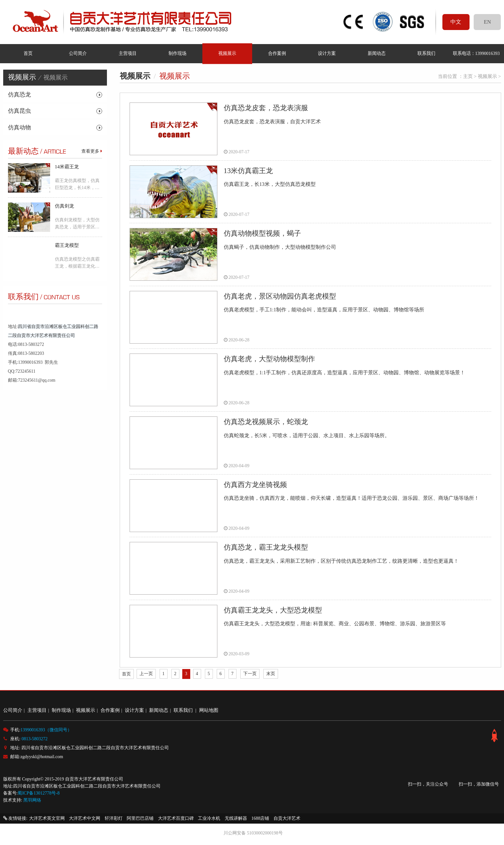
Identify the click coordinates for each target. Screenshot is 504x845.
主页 (468, 76)
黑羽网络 (32, 800)
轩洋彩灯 (114, 818)
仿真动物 (19, 127)
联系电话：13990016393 (476, 53)
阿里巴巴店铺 (140, 818)
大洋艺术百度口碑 (176, 818)
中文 (456, 22)
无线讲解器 (236, 818)
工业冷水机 (209, 818)
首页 (28, 53)
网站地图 (209, 710)
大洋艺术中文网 (85, 818)
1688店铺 (260, 818)
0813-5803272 (34, 739)
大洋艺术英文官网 (47, 818)
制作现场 (177, 53)
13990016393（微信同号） (46, 730)
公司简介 (78, 53)
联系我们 (426, 53)
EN (487, 22)
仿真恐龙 (19, 95)
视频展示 (227, 53)
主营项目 (128, 53)
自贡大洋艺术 (287, 818)
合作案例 (277, 53)
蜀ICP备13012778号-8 (38, 793)
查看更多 (92, 151)
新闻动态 (377, 53)
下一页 (250, 674)
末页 (271, 674)
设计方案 (327, 53)
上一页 (146, 674)
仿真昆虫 (19, 111)
